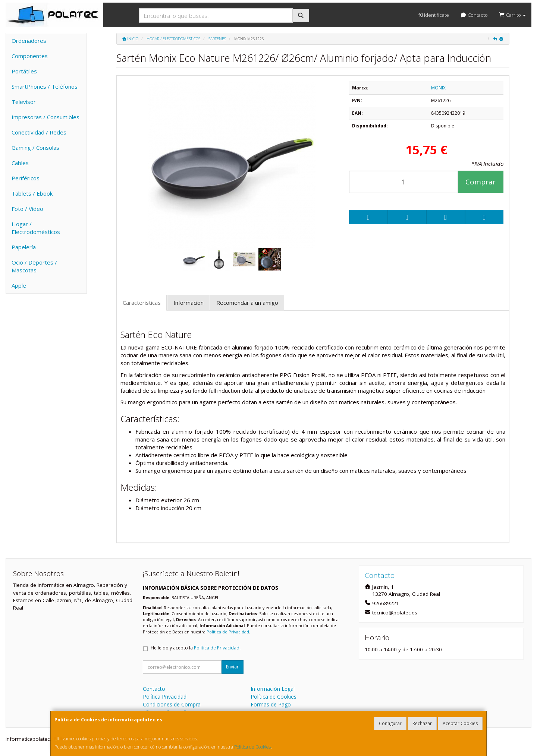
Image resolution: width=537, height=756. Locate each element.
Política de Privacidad (228, 632)
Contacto (474, 15)
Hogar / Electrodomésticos (36, 228)
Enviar (232, 667)
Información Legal (273, 689)
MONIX (438, 88)
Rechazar (422, 723)
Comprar (481, 182)
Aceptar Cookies (460, 723)
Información (189, 303)
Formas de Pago (271, 704)
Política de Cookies (252, 747)
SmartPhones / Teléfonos (45, 86)
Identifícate (433, 15)
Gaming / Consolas (35, 148)
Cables (20, 163)
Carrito (512, 15)
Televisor (24, 102)
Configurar (390, 723)
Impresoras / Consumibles (45, 117)
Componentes (30, 56)
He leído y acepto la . (196, 648)
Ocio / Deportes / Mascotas (34, 266)
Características (142, 303)
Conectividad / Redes (39, 132)
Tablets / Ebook (32, 193)
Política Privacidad (165, 697)
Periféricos (26, 178)
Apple (19, 285)
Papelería (24, 247)
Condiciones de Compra (172, 704)
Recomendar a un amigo (247, 303)
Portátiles (24, 71)
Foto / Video (27, 209)
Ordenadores (29, 41)
